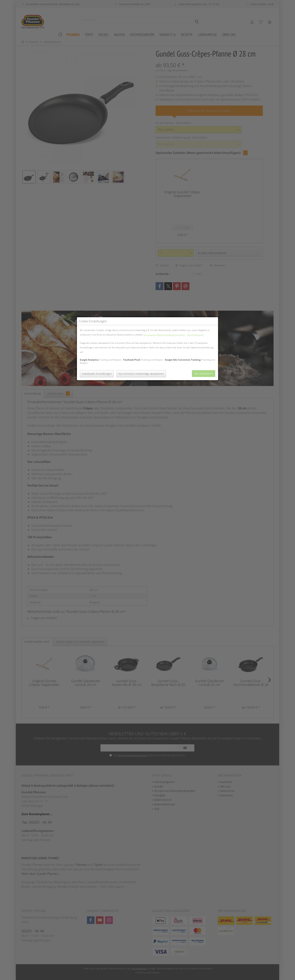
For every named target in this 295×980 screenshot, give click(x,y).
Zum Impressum (195, 54)
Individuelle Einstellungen (97, 93)
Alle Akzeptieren (204, 93)
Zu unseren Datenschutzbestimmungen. (165, 54)
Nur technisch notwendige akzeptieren (141, 93)
